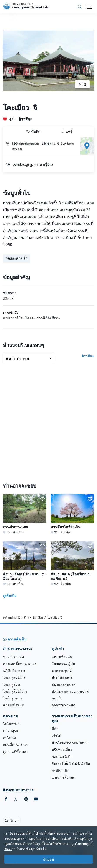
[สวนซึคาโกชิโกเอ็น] (72, 514)
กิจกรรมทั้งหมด (63, 705)
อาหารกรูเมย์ (62, 670)
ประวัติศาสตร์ (62, 677)
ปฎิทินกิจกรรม (14, 670)
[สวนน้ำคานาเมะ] (25, 514)
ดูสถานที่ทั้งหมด (15, 752)
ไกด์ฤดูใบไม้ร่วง (15, 691)
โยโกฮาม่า (11, 724)
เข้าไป (56, 736)
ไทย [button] (11, 820)
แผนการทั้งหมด (63, 777)
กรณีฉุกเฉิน (61, 770)
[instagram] (26, 799)
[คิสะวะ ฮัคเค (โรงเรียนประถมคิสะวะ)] (72, 564)
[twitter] (16, 799)
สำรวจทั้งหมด (14, 705)
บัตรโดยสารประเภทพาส (70, 743)
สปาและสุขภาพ (64, 684)
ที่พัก (55, 729)
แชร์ (67, 132)
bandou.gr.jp (23, 164)
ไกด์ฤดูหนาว (13, 698)
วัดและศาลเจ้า (16, 258)
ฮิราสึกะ (25, 119)
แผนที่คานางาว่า (16, 745)
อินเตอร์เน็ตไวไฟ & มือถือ (71, 763)
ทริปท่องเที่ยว (62, 750)
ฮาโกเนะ (10, 738)
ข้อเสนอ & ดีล (62, 757)
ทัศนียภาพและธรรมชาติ (70, 691)
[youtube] (36, 799)
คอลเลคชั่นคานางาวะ (20, 663)
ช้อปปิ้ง (57, 698)
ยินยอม (49, 859)
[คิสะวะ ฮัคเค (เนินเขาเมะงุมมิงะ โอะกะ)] (25, 564)
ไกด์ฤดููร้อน (12, 684)
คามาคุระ (11, 731)
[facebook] (6, 799)
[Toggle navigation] (89, 7)
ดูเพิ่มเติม (10, 596)
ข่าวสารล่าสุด (13, 657)
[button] (43, 499)
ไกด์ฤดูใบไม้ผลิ (14, 677)
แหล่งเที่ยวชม (62, 657)
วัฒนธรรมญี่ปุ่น (63, 663)
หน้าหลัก (9, 617)
